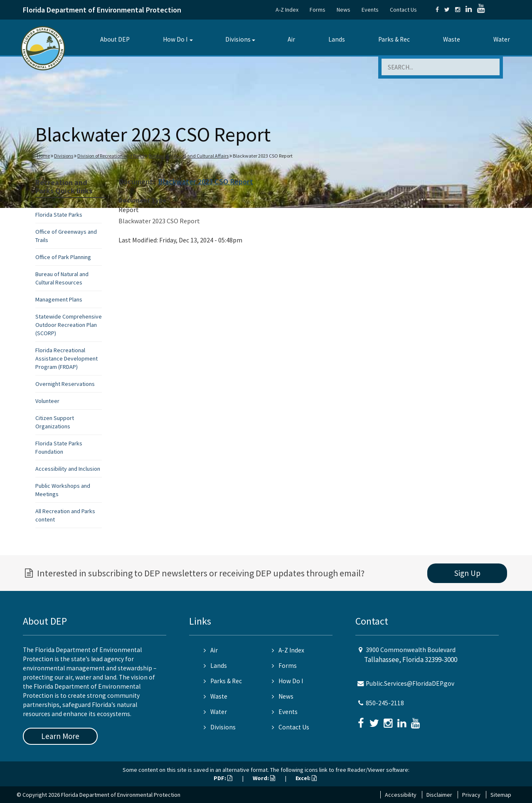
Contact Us (403, 10)
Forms (318, 10)
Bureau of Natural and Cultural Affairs (188, 156)
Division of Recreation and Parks (111, 156)
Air (291, 39)
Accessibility (401, 795)
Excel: (306, 778)
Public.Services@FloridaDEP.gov (410, 683)
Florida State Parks (59, 215)
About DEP (115, 39)
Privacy (471, 795)
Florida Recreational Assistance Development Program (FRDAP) (66, 358)
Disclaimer (439, 795)
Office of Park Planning (63, 257)
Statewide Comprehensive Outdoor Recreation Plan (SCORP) (69, 325)
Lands (337, 39)
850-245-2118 (385, 703)
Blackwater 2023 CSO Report (206, 182)
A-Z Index (287, 10)
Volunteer (47, 401)
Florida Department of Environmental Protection (102, 10)
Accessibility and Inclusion (68, 469)
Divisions (238, 39)
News (344, 10)
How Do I (175, 39)
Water (502, 39)
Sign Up (467, 573)
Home (43, 156)
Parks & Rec (394, 39)
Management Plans (59, 299)
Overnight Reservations (65, 384)
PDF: (223, 778)
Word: (264, 778)
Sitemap (501, 795)
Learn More (60, 736)
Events (370, 10)
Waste (452, 39)
